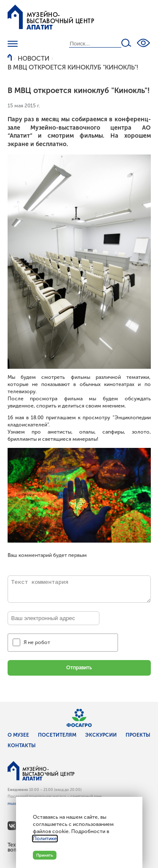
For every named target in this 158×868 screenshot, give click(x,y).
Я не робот (37, 642)
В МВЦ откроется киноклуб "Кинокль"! (73, 67)
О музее (18, 735)
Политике (45, 839)
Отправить (79, 668)
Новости (33, 59)
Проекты (138, 735)
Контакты (22, 746)
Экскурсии (101, 735)
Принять (45, 855)
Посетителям (57, 735)
